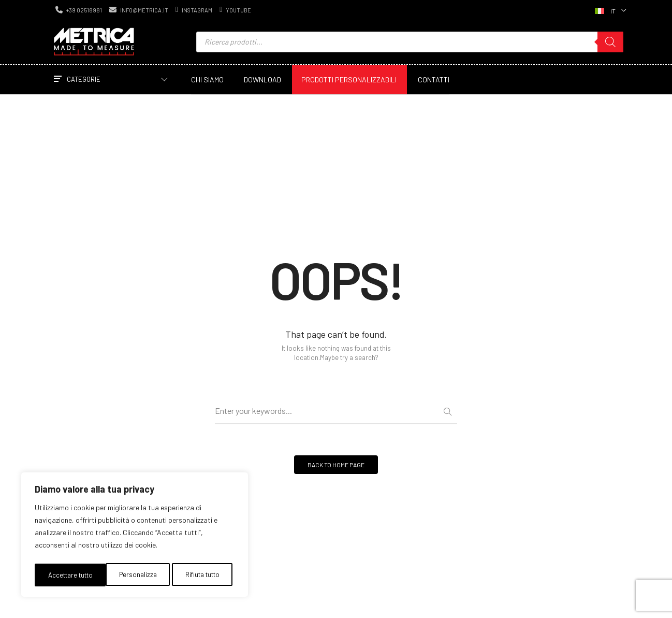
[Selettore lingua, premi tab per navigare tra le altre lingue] (609, 10)
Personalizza (65, 575)
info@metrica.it (139, 10)
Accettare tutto (199, 575)
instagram (194, 10)
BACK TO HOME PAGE (336, 470)
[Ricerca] (610, 42)
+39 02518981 (79, 10)
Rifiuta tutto (129, 575)
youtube (235, 10)
